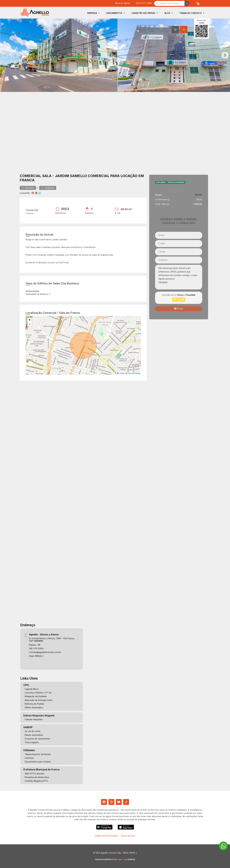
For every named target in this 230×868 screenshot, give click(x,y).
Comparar (48, 188)
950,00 (198, 195)
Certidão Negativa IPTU (36, 781)
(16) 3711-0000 (36, 648)
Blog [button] (168, 13)
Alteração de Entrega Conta (38, 700)
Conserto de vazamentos (37, 739)
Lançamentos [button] (114, 13)
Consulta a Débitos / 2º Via (38, 693)
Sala (47, 176)
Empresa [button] (92, 13)
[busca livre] (187, 3)
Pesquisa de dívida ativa (37, 777)
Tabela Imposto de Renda (38, 754)
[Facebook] (104, 802)
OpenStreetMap (134, 373)
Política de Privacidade (106, 836)
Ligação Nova (32, 689)
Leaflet (121, 373)
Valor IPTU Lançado (35, 774)
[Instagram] (111, 802)
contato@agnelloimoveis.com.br (45, 652)
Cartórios (29, 758)
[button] (198, 3)
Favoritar (28, 188)
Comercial (30, 176)
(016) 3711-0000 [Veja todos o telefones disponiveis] (144, 3)
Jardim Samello (71, 176)
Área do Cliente (123, 3)
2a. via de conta (33, 731)
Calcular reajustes (34, 719)
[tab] (175, 30)
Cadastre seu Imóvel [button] (144, 13)
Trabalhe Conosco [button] (191, 13)
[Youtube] (119, 802)
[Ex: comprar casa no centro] (169, 3)
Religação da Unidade (36, 696)
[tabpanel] (115, 55)
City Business (70, 283)
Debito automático (34, 735)
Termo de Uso (128, 836)
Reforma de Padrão (34, 704)
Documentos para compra (38, 762)
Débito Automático (34, 707)
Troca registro (32, 742)
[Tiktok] (126, 802)
